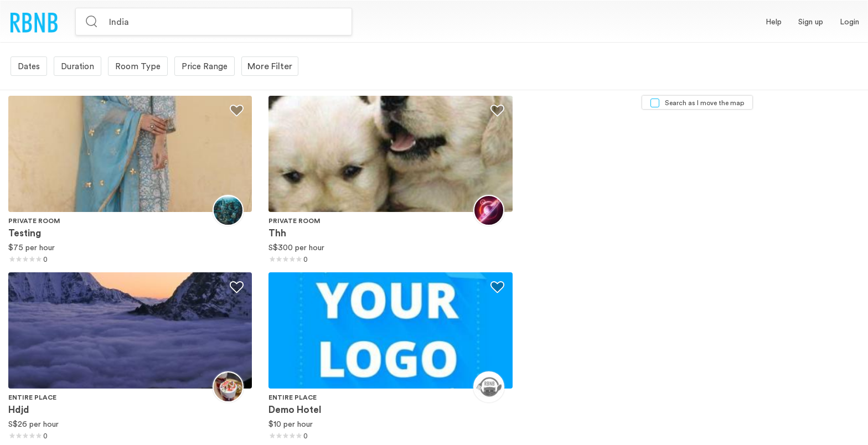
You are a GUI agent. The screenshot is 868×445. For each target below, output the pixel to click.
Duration (77, 66)
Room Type (138, 66)
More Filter (270, 66)
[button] (811, 22)
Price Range (205, 66)
